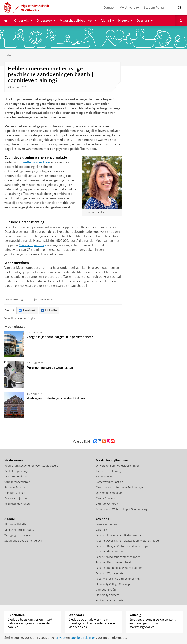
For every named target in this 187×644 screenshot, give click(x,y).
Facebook (27, 310)
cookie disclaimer (83, 638)
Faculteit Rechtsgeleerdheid (113, 562)
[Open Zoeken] (181, 21)
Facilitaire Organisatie (110, 600)
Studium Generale (107, 504)
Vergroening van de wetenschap (50, 368)
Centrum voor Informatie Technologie (119, 487)
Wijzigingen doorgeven (19, 535)
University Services (108, 595)
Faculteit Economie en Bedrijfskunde (119, 535)
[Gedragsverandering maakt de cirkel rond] (14, 405)
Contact (109, 8)
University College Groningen (114, 584)
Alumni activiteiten (16, 524)
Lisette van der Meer (36, 162)
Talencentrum (105, 476)
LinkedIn (49, 310)
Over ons (102, 519)
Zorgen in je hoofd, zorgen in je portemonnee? (60, 337)
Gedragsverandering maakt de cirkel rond (57, 398)
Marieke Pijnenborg (32, 245)
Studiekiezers (14, 460)
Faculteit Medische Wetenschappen (118, 557)
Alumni (10, 519)
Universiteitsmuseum (109, 493)
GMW (8, 55)
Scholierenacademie (17, 482)
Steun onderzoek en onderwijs (24, 541)
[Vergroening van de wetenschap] (14, 375)
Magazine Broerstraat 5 (19, 530)
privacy (60, 638)
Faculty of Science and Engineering (118, 579)
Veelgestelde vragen (17, 504)
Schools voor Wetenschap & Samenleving (122, 509)
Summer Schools (15, 487)
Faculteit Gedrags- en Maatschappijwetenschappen (128, 541)
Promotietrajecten (16, 498)
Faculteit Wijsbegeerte (110, 573)
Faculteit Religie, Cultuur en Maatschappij (122, 546)
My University (129, 8)
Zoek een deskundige (109, 471)
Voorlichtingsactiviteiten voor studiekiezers (31, 466)
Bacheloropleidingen (18, 471)
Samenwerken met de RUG (113, 482)
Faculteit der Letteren (109, 551)
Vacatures (102, 530)
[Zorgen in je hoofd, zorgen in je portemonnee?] (14, 344)
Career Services (106, 498)
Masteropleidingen (16, 476)
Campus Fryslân (106, 590)
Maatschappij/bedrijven (113, 460)
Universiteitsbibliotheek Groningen (118, 466)
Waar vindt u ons (107, 524)
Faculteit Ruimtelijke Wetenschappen (119, 568)
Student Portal (154, 8)
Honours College (15, 493)
